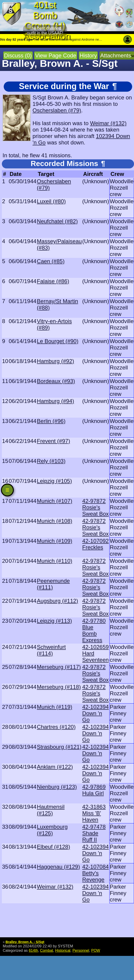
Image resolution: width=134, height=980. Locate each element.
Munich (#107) (55, 501)
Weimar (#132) (108, 123)
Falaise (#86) (53, 281)
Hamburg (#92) (55, 361)
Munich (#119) (55, 707)
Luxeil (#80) (51, 201)
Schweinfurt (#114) (51, 650)
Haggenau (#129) (58, 867)
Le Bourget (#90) (58, 341)
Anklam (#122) (55, 767)
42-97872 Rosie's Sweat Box (96, 507)
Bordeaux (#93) (56, 381)
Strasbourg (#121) (59, 747)
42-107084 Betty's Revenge (96, 873)
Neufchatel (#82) (57, 221)
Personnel (81, 950)
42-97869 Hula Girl (94, 790)
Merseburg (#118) (59, 687)
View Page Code (56, 55)
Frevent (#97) (54, 441)
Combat (47, 950)
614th (33, 950)
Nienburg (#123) (57, 787)
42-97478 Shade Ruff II (94, 833)
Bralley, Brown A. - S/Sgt (25, 942)
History (88, 55)
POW (95, 950)
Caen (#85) (51, 261)
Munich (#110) (55, 561)
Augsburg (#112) (58, 601)
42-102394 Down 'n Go (96, 713)
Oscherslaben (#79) (57, 110)
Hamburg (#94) (55, 401)
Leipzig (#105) (54, 481)
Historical (63, 950)
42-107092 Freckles (96, 544)
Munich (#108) (55, 521)
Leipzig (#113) (54, 621)
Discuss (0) (18, 55)
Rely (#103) (51, 461)
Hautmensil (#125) (51, 810)
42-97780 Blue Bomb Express (94, 630)
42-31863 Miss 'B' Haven (94, 813)
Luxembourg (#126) (52, 830)
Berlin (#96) (51, 421)
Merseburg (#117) (59, 667)
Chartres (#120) (56, 727)
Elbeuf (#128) (54, 847)
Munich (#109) (55, 541)
